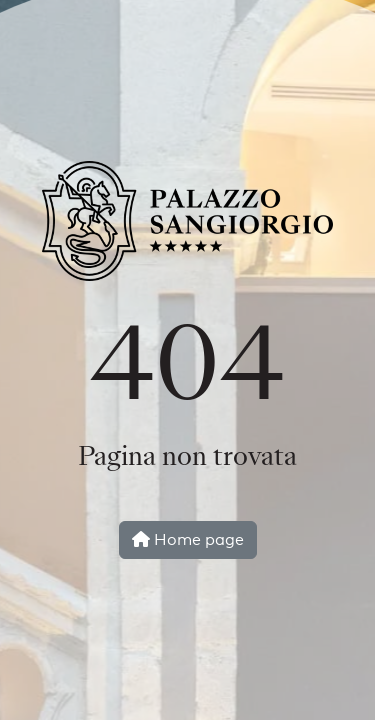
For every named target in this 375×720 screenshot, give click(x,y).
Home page (188, 539)
